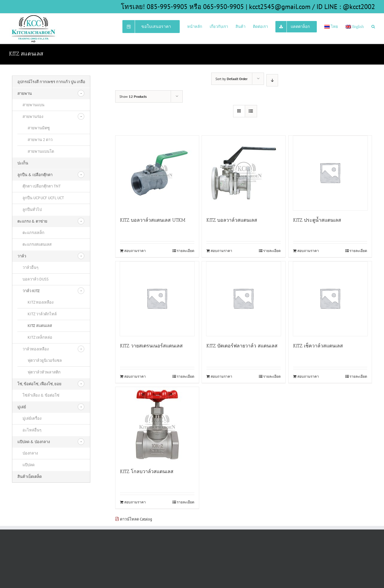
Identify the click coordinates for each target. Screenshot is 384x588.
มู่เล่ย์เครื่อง (32, 418)
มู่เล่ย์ (22, 407)
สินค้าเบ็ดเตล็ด (30, 477)
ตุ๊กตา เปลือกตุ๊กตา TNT (42, 186)
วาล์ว (22, 256)
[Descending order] (272, 80)
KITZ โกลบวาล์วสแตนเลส (147, 471)
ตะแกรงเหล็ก (33, 233)
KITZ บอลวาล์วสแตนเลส (232, 220)
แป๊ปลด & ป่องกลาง (34, 442)
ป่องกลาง (30, 453)
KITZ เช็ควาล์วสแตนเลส (318, 346)
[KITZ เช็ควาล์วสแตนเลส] (330, 299)
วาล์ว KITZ (31, 291)
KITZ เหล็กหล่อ (40, 337)
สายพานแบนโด (41, 151)
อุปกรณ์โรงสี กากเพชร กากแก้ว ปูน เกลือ (51, 82)
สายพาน (25, 93)
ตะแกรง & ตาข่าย (32, 221)
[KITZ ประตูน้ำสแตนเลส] (330, 173)
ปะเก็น (23, 163)
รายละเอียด (186, 251)
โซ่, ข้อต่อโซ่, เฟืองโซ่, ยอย (39, 384)
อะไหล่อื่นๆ (32, 430)
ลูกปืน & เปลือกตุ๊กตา (35, 175)
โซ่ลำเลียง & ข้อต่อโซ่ (41, 395)
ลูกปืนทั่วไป (32, 210)
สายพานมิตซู (39, 128)
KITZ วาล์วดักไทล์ (42, 314)
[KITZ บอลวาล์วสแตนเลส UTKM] (157, 173)
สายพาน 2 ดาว (40, 140)
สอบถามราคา (135, 251)
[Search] (373, 26)
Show (133, 96)
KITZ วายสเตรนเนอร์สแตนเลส (151, 346)
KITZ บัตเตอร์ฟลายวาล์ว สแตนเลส (242, 346)
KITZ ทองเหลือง (40, 302)
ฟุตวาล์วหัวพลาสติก (44, 372)
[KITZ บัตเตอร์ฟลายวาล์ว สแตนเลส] (244, 299)
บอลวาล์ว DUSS (36, 279)
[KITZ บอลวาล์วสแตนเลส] (244, 173)
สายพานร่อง (33, 117)
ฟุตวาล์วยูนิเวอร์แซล (45, 360)
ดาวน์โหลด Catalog (134, 519)
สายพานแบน (33, 105)
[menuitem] (155, 26)
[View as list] (251, 111)
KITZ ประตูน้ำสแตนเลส (317, 220)
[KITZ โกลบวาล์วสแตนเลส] (157, 424)
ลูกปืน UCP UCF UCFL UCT (43, 198)
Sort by (231, 79)
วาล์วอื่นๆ (30, 267)
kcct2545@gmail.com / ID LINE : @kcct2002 (312, 7)
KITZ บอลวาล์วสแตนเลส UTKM (153, 220)
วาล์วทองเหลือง (36, 349)
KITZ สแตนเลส (40, 326)
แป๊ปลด (28, 465)
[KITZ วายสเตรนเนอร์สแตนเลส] (157, 299)
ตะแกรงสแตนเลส (37, 244)
